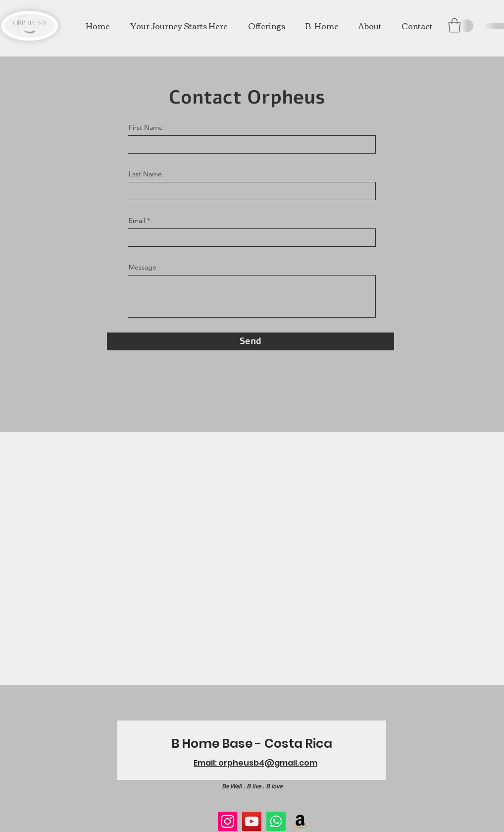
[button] (266, 26)
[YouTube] (252, 821)
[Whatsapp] (276, 821)
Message (143, 267)
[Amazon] (300, 821)
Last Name (145, 174)
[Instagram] (227, 821)
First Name (146, 127)
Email (137, 221)
